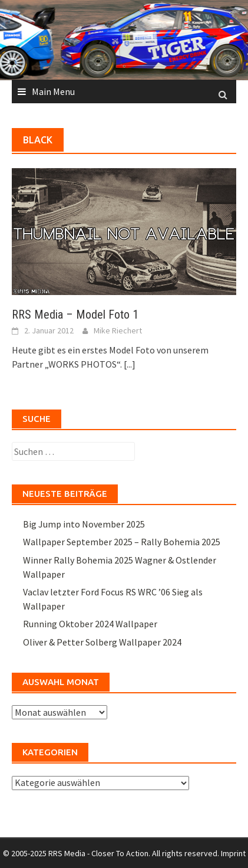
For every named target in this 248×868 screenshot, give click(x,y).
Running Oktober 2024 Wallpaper (90, 624)
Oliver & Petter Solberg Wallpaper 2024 (102, 642)
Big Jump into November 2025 (84, 524)
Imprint (233, 853)
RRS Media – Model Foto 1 (75, 315)
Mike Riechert (118, 330)
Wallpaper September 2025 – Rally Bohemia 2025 (122, 542)
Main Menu (53, 91)
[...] (130, 364)
